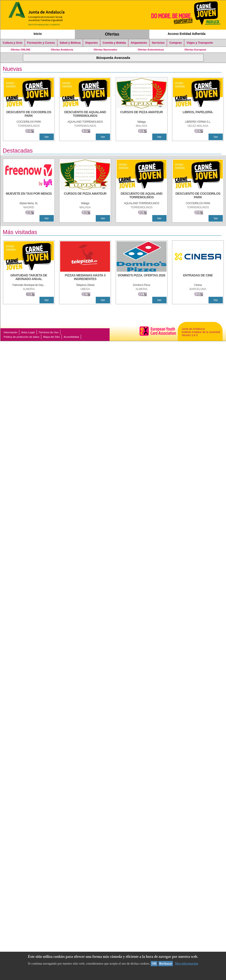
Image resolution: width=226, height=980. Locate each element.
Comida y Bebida (114, 43)
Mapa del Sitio (51, 337)
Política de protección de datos (21, 337)
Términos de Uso (49, 332)
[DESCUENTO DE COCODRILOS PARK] (29, 114)
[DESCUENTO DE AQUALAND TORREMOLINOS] (85, 114)
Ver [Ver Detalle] (47, 137)
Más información (187, 964)
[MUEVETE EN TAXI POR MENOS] (29, 196)
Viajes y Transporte (200, 43)
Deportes (92, 43)
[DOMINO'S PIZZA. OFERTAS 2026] (142, 278)
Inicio (38, 34)
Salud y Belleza (70, 43)
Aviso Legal (28, 332)
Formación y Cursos (41, 43)
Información (10, 332)
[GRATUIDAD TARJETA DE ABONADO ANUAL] (29, 278)
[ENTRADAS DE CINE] (198, 278)
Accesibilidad (71, 337)
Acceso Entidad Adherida (187, 34)
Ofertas (112, 34)
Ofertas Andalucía (62, 50)
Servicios (158, 43)
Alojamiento (139, 43)
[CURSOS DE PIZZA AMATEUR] (142, 114)
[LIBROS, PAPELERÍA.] (198, 114)
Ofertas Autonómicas (151, 50)
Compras (176, 43)
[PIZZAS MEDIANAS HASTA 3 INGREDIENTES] (85, 278)
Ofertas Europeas (195, 50)
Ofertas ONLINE (21, 50)
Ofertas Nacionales (105, 50)
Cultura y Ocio (13, 43)
